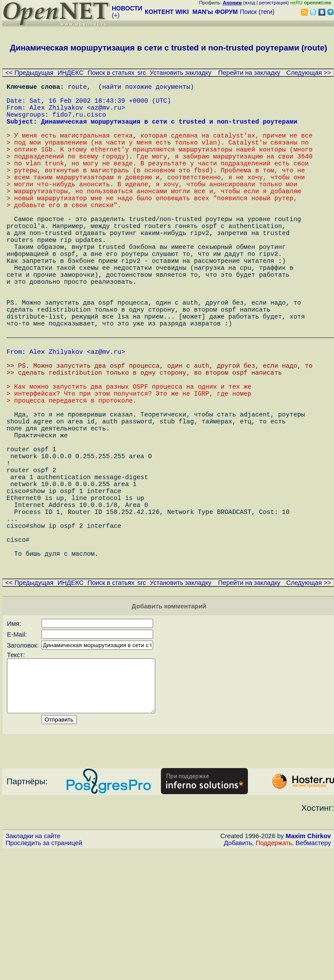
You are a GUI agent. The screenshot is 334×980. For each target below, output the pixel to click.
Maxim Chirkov (308, 965)
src (142, 73)
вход (250, 3)
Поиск (249, 12)
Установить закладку (180, 73)
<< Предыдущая (29, 73)
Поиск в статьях (111, 73)
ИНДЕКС (70, 73)
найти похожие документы (146, 88)
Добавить (238, 972)
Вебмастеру (313, 972)
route (77, 88)
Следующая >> (309, 73)
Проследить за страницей (44, 972)
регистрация (273, 3)
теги (266, 12)
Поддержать (274, 972)
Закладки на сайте (33, 965)
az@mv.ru (106, 114)
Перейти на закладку (249, 73)
